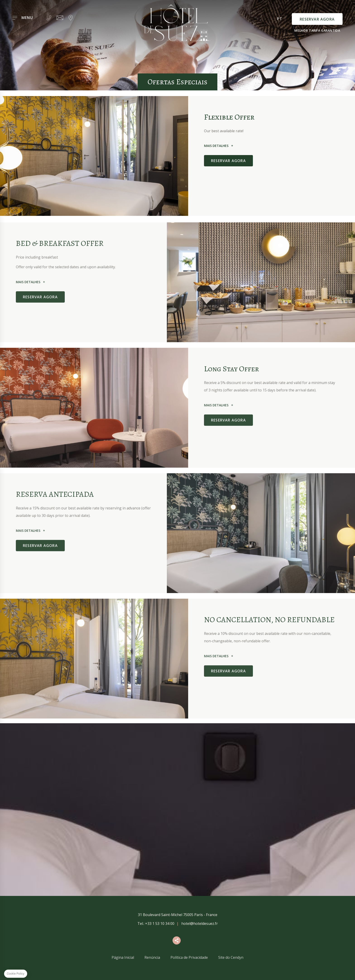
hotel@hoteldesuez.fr (200, 923)
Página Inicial (123, 957)
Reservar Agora (317, 19)
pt (280, 19)
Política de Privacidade (189, 957)
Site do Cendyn (231, 957)
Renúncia (152, 957)
